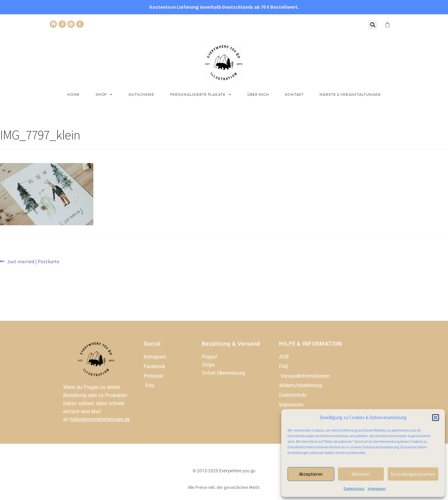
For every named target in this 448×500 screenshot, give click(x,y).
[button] (436, 418)
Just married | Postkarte (33, 261)
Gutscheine (141, 94)
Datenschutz (354, 488)
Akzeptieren (311, 474)
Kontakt (294, 94)
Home (73, 94)
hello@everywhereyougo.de (100, 419)
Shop (104, 95)
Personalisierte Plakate (201, 95)
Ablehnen (361, 474)
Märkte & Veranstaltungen (350, 94)
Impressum (377, 488)
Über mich (258, 94)
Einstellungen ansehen (413, 474)
